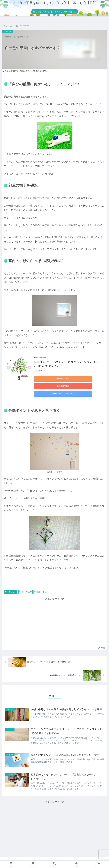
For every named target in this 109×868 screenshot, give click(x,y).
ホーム (19, 858)
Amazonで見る (47, 378)
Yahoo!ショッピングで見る (47, 386)
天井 (29, 584)
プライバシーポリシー (55, 858)
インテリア (10, 584)
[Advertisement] (54, 614)
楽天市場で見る (76, 378)
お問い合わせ (90, 858)
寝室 (37, 584)
